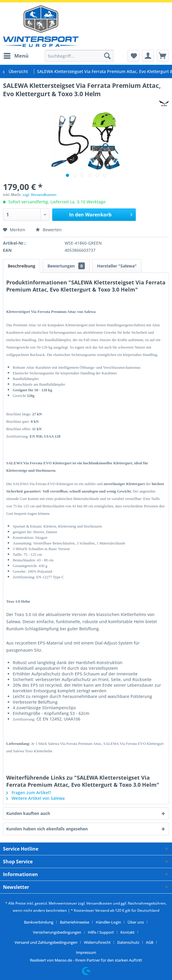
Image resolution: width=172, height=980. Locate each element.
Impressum (86, 952)
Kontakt (128, 932)
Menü (16, 55)
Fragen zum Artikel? (29, 793)
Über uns (136, 922)
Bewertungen (66, 266)
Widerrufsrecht (97, 942)
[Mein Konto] (148, 56)
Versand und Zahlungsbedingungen (46, 942)
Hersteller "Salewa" (117, 266)
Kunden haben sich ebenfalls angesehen (47, 829)
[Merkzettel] (133, 56)
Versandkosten (99, 903)
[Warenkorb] (163, 56)
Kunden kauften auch (28, 813)
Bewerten (49, 230)
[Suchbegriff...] (79, 56)
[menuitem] (16, 56)
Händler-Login (108, 922)
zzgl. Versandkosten (40, 195)
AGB (150, 942)
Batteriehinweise (75, 922)
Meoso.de (63, 960)
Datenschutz (128, 942)
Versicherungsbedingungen (57, 932)
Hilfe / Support (101, 932)
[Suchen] (107, 56)
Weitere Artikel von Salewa (35, 798)
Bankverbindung (39, 922)
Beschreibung (21, 266)
